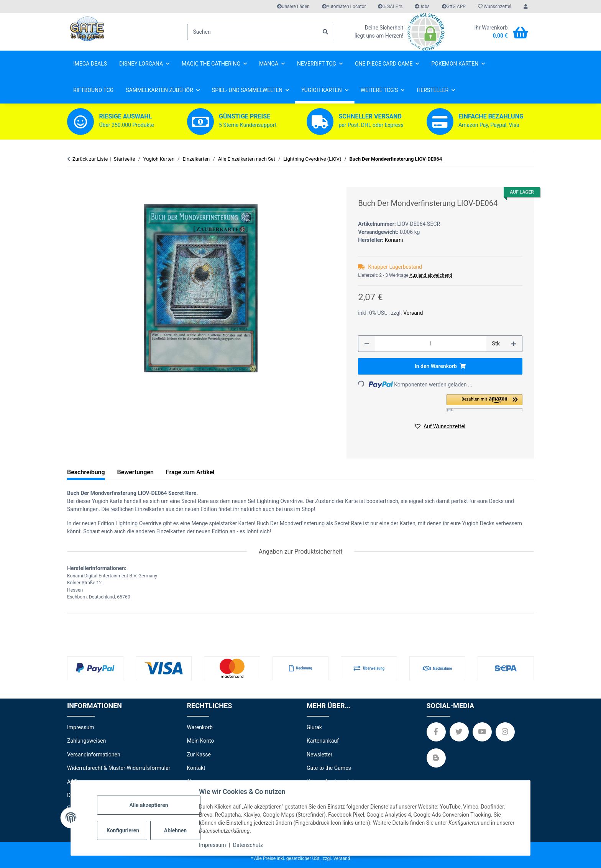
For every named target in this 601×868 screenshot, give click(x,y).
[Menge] (431, 344)
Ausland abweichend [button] (431, 275)
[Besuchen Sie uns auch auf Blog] (436, 758)
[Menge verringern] (367, 344)
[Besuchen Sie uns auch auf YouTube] (482, 732)
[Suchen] (261, 32)
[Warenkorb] (497, 32)
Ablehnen (175, 830)
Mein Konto (201, 741)
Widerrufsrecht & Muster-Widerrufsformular (119, 768)
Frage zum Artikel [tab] (190, 472)
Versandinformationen (94, 755)
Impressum (212, 845)
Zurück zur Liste (90, 159)
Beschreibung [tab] (86, 472)
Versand (413, 313)
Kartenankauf (323, 741)
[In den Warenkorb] (73, 183)
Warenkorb (200, 727)
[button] (526, 7)
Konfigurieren (123, 830)
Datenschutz (248, 845)
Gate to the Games (329, 768)
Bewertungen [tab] (135, 472)
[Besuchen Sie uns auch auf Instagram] (505, 732)
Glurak (314, 727)
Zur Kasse (199, 755)
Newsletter (319, 755)
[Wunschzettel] (495, 7)
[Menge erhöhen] (514, 344)
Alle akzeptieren (149, 805)
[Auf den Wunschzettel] (440, 427)
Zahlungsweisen (86, 741)
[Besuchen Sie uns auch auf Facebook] (436, 732)
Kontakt (196, 768)
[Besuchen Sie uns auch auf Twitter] (459, 732)
